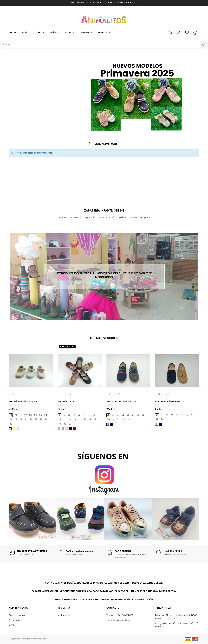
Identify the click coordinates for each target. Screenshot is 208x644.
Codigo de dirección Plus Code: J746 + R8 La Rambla (177, 625)
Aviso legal (15, 620)
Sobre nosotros (17, 615)
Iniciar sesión (64, 615)
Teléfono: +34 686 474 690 (120, 615)
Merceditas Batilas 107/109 (23, 402)
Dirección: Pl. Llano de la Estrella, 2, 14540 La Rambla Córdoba (176, 617)
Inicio (12, 405)
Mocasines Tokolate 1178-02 (170, 402)
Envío (12, 625)
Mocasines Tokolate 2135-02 (121, 402)
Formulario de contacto (119, 620)
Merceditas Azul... (67, 402)
